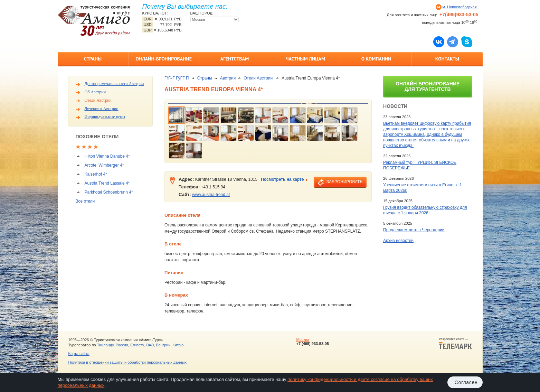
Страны (93, 59)
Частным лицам (305, 59)
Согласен (466, 382)
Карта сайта (79, 354)
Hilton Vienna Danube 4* (107, 156)
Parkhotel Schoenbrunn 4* (109, 192)
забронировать (344, 182)
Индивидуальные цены (105, 117)
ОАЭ (150, 345)
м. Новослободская (460, 7)
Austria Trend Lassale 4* (107, 183)
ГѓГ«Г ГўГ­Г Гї (177, 78)
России (122, 345)
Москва (303, 339)
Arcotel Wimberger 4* (104, 165)
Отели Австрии (98, 100)
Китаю (178, 345)
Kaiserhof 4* (96, 174)
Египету (137, 345)
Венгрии (163, 345)
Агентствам (235, 59)
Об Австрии (95, 92)
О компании (376, 59)
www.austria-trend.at (211, 195)
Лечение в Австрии (102, 109)
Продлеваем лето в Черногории (414, 230)
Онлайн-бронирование (164, 59)
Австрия (228, 78)
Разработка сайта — (455, 344)
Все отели (85, 201)
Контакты (447, 59)
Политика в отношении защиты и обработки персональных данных (127, 362)
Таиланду (105, 345)
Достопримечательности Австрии (114, 84)
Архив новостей (398, 241)
